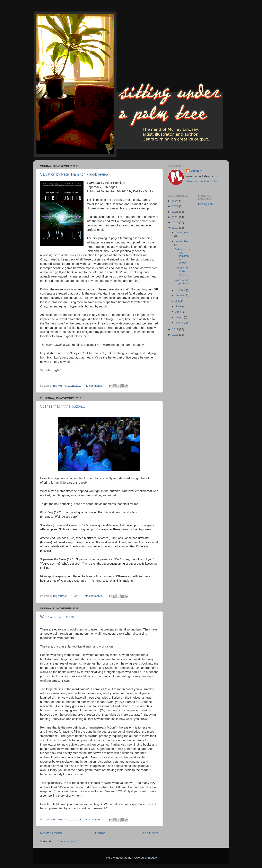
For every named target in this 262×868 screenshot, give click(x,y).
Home (100, 833)
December (182, 232)
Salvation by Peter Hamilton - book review (74, 174)
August (180, 295)
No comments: (94, 386)
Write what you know (57, 617)
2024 (176, 201)
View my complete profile (202, 181)
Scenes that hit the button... (63, 406)
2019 (176, 222)
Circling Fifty (206, 204)
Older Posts (149, 833)
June (179, 306)
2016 (176, 335)
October (181, 290)
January (181, 323)
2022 (176, 206)
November (182, 241)
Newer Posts (51, 833)
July (178, 301)
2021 (176, 212)
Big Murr (196, 171)
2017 (176, 329)
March (180, 317)
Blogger (153, 858)
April (179, 312)
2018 (176, 228)
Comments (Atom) (68, 841)
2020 (176, 217)
